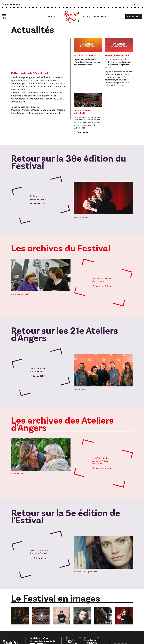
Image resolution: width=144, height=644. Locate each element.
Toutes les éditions (104, 286)
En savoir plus (83, 132)
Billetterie (134, 17)
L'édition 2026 (39, 204)
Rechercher (11, 5)
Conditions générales (40, 638)
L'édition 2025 (39, 558)
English (136, 4)
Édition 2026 (39, 376)
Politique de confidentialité (42, 641)
